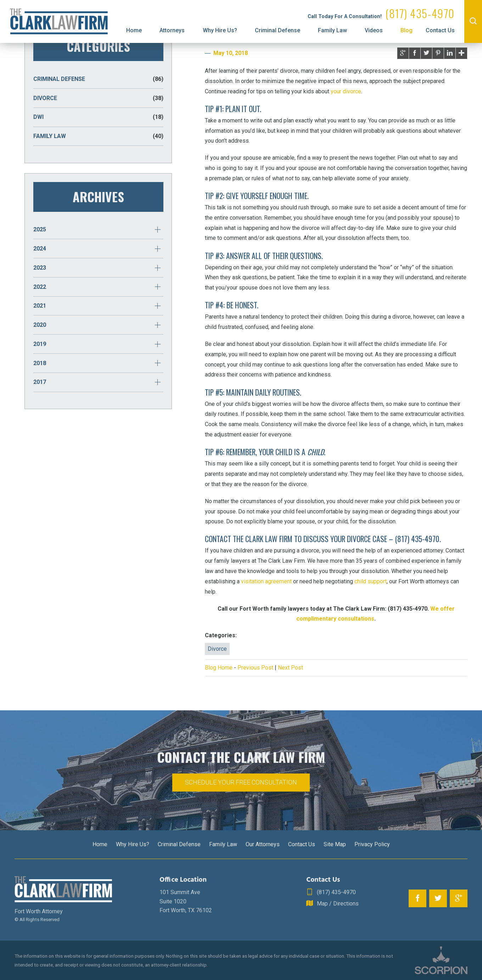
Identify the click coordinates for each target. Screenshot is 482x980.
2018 (40, 363)
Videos (374, 30)
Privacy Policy (372, 844)
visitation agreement (266, 581)
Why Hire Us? (220, 30)
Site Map (335, 844)
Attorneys (172, 30)
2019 (40, 344)
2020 (40, 325)
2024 (40, 249)
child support (371, 581)
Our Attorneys (263, 844)
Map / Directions (332, 904)
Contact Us (440, 30)
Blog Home (219, 668)
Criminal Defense (278, 30)
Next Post (290, 668)
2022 (40, 287)
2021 (40, 306)
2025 (40, 229)
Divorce (217, 649)
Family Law (332, 30)
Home (134, 30)
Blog (407, 30)
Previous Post (255, 668)
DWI (98, 117)
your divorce (346, 91)
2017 (40, 382)
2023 (40, 268)
